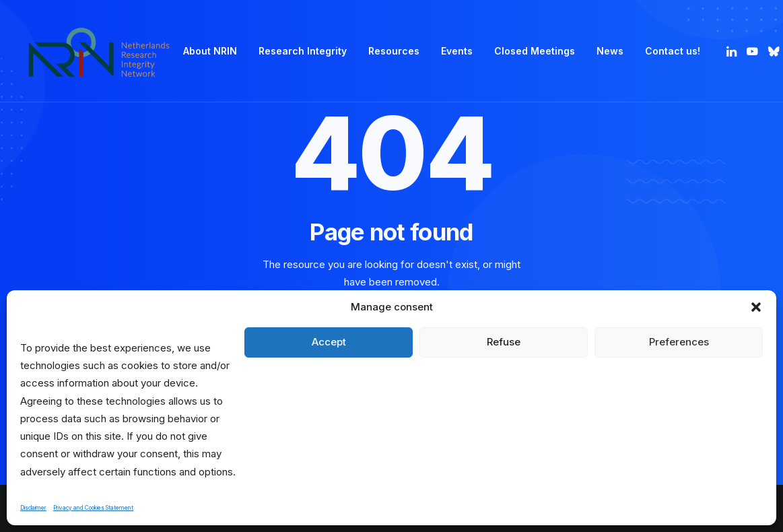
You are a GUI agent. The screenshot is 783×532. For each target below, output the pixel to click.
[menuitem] (210, 51)
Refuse (504, 342)
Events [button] (457, 51)
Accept (329, 342)
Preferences (679, 342)
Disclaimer (33, 508)
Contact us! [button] (673, 51)
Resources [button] (394, 51)
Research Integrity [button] (303, 51)
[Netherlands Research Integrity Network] (99, 51)
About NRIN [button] (210, 51)
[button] (756, 307)
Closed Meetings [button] (535, 51)
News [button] (610, 51)
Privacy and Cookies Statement (93, 508)
